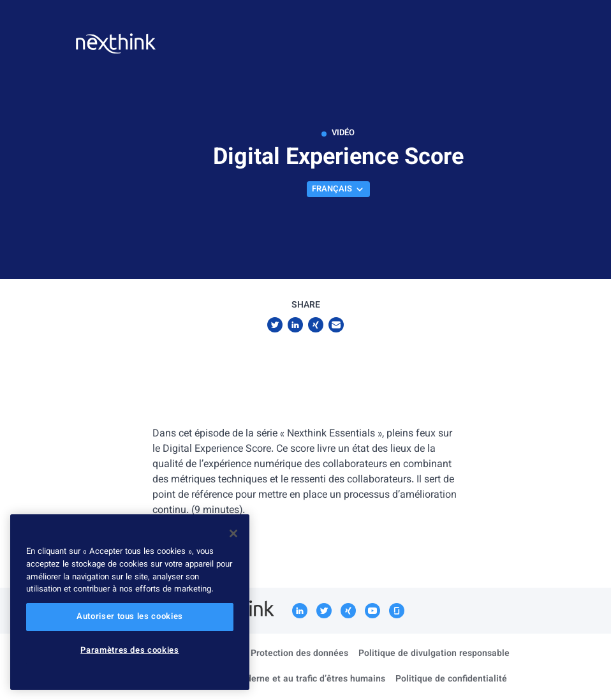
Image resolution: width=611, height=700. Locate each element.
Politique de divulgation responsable (434, 654)
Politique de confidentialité (451, 680)
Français (338, 190)
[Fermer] (233, 533)
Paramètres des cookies (129, 651)
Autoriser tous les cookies (130, 617)
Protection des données (299, 654)
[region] (130, 602)
